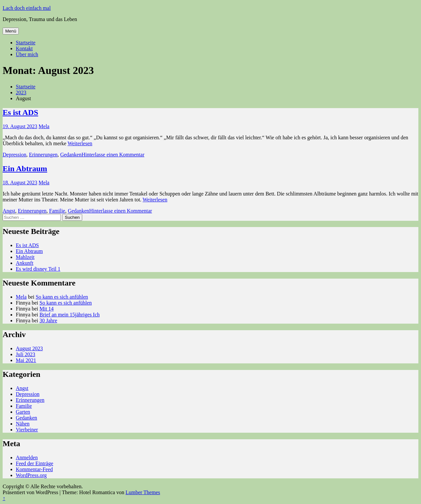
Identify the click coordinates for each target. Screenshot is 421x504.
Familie (57, 211)
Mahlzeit (25, 257)
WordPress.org (31, 475)
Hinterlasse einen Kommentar (113, 155)
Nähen (23, 424)
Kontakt (24, 48)
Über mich (27, 54)
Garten (23, 412)
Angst (9, 211)
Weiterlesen (80, 143)
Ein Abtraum (25, 169)
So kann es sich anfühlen (62, 297)
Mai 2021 (26, 360)
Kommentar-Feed (34, 469)
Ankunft (25, 263)
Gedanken (71, 155)
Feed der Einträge (35, 463)
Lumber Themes (143, 492)
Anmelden (27, 458)
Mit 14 (47, 309)
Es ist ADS (20, 112)
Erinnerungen (43, 155)
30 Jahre (48, 321)
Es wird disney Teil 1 (38, 269)
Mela (44, 126)
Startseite (26, 43)
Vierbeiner (27, 430)
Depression (14, 155)
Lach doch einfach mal (27, 8)
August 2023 (29, 348)
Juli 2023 (25, 354)
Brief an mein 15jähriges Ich (70, 315)
